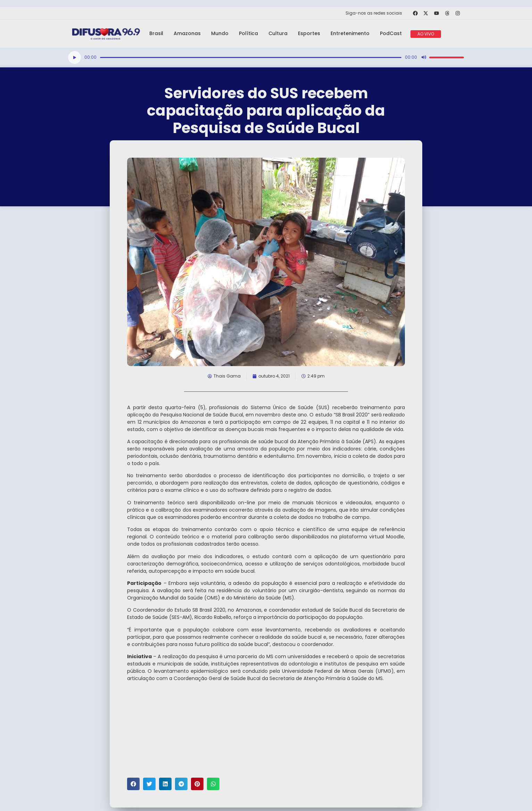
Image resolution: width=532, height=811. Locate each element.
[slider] (251, 57)
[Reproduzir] (74, 57)
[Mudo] (424, 57)
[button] (133, 784)
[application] (266, 57)
